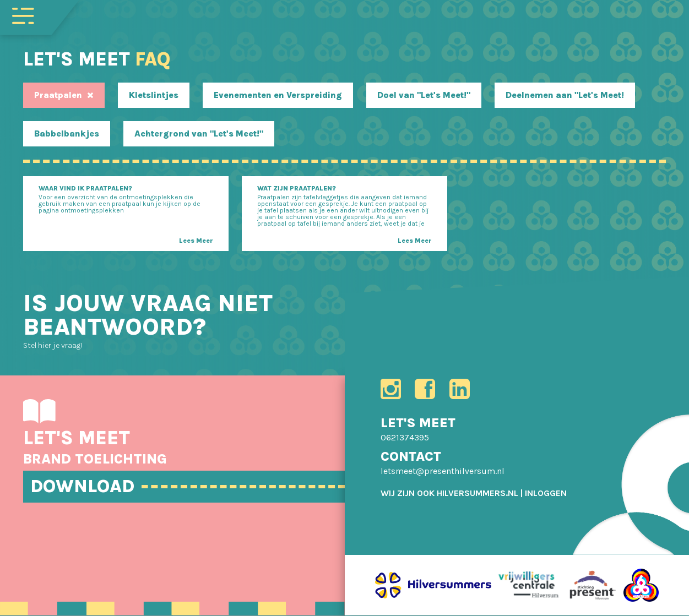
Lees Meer (196, 241)
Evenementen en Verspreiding (278, 95)
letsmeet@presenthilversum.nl (443, 471)
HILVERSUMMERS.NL (478, 494)
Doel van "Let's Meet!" (424, 95)
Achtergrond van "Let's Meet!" (199, 133)
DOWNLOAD (85, 486)
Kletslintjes (154, 95)
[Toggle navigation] (23, 15)
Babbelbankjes (67, 133)
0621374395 (405, 438)
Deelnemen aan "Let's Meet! (565, 95)
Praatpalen (64, 95)
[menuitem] (546, 494)
